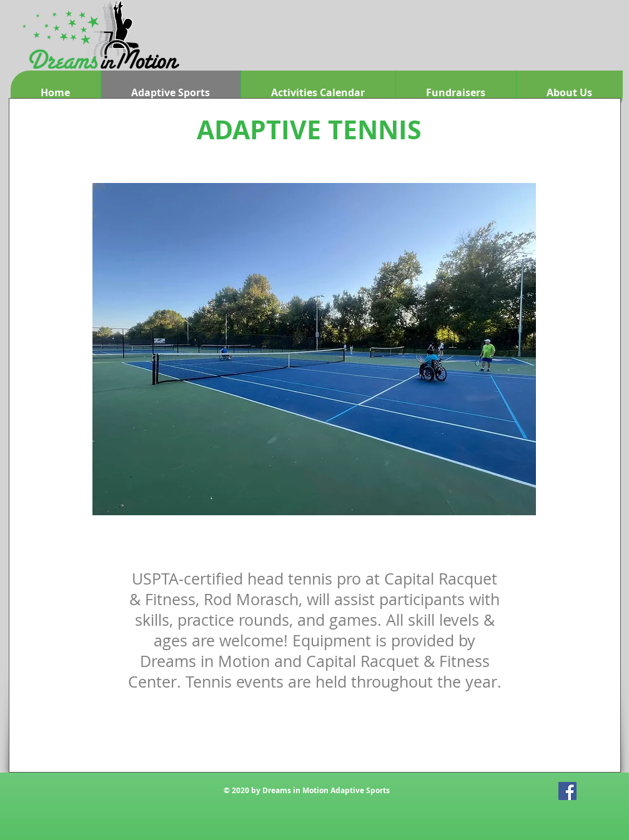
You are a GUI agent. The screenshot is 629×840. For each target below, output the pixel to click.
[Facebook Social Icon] (567, 791)
